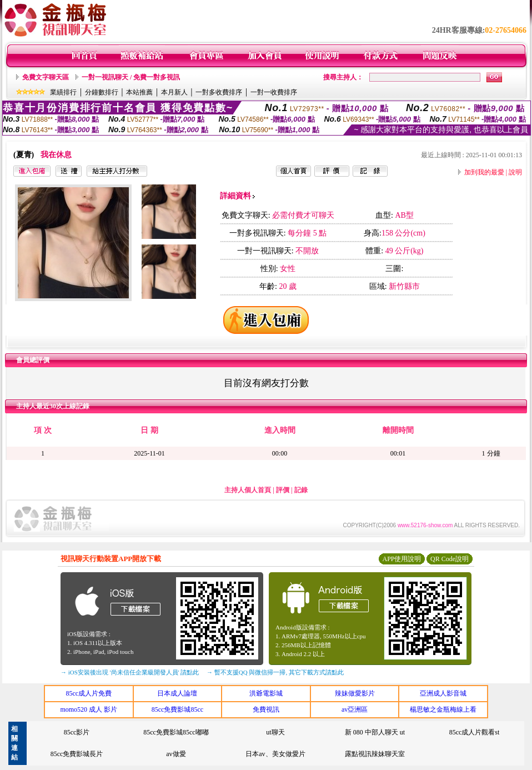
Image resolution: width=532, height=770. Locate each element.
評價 (283, 490)
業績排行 (63, 92)
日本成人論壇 (177, 693)
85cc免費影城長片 (77, 754)
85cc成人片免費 (89, 693)
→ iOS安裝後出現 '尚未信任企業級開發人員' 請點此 (130, 672)
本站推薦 (139, 92)
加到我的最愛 (484, 172)
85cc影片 (77, 732)
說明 (515, 172)
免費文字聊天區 (46, 77)
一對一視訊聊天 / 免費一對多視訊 (131, 77)
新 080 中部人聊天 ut (375, 732)
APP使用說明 (401, 559)
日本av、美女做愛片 (275, 754)
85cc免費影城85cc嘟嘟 (176, 732)
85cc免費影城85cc (177, 709)
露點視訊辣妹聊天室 (375, 754)
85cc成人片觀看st (475, 732)
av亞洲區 (355, 709)
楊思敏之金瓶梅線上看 (443, 709)
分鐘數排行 (102, 92)
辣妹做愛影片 (355, 693)
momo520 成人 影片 (89, 709)
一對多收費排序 (219, 92)
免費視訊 (266, 709)
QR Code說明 (450, 559)
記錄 (301, 490)
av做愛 (176, 754)
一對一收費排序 (274, 92)
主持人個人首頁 (248, 490)
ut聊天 (275, 732)
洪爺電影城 (266, 693)
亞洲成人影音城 (443, 693)
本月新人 (174, 92)
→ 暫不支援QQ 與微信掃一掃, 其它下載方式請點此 (275, 672)
